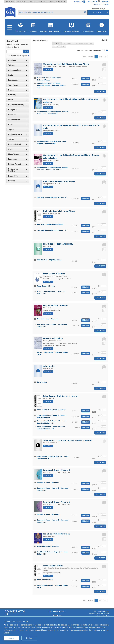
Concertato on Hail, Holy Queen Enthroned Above (66, 64)
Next (100, 57)
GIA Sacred (10, 1)
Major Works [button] (18, 154)
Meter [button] (18, 100)
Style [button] (18, 149)
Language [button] (18, 159)
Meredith (42, 1)
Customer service (57, 611)
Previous (91, 57)
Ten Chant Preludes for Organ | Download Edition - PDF (53, 553)
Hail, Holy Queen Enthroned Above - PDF (52, 197)
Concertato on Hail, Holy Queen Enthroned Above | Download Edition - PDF (51, 85)
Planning (33, 27)
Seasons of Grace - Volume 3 (57, 470)
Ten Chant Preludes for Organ (56, 534)
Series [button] (18, 90)
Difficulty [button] (18, 95)
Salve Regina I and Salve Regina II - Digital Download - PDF (53, 457)
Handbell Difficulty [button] (18, 105)
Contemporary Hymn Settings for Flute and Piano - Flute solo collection (53, 113)
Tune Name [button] (18, 85)
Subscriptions (88, 27)
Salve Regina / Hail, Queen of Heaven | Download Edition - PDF (52, 422)
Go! (26, 51)
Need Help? (102, 27)
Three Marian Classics (53, 566)
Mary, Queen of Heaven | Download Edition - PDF (51, 293)
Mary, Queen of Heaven (54, 274)
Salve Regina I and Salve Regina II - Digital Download (68, 440)
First (85, 57)
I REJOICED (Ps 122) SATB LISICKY (58, 244)
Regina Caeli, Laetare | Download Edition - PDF (52, 353)
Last (105, 57)
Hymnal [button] (18, 181)
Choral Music (21, 27)
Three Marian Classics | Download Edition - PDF (52, 586)
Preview (86, 79)
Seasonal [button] (18, 115)
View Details (48, 69)
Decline (29, 638)
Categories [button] (18, 110)
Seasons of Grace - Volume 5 (57, 502)
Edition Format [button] (18, 164)
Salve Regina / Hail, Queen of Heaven (61, 396)
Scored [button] (18, 139)
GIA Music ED (22, 1)
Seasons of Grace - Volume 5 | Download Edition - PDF (53, 521)
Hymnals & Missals (71, 27)
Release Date (59, 46)
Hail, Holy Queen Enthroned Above (59, 181)
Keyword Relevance (84, 43)
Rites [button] (18, 125)
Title (57, 43)
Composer (68, 43)
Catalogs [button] (18, 60)
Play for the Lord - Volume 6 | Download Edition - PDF (52, 326)
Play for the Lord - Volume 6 (56, 305)
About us (57, 615)
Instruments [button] (18, 80)
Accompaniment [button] (18, 70)
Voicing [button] (18, 65)
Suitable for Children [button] (18, 170)
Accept (11, 638)
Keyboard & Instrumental (50, 27)
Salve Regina (49, 366)
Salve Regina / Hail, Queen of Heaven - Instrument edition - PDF (52, 428)
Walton (32, 1)
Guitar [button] (18, 75)
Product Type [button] (18, 176)
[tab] (18, 60)
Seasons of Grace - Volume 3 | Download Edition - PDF (53, 489)
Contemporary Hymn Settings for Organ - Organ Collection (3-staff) (52, 142)
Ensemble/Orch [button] (18, 144)
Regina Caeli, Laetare (53, 338)
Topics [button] (18, 130)
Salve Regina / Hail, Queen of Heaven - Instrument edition (52, 416)
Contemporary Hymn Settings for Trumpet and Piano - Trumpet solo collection (52, 169)
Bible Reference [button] (18, 134)
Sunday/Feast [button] (18, 120)
